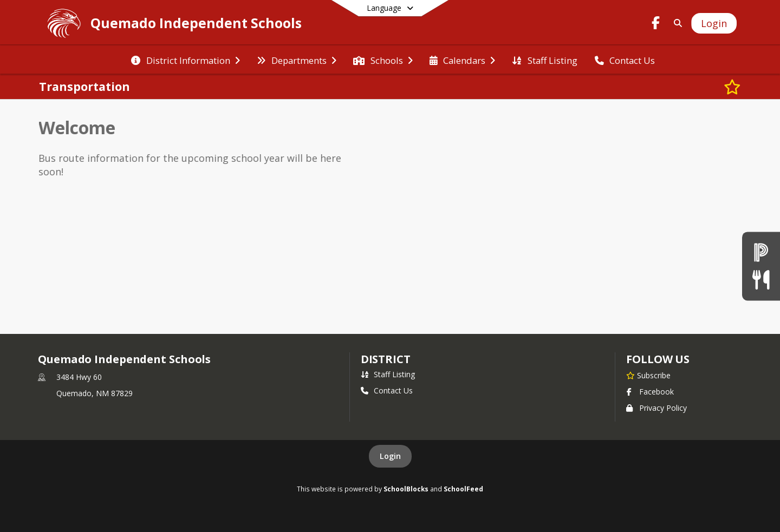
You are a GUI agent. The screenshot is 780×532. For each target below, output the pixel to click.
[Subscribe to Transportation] (732, 87)
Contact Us (387, 390)
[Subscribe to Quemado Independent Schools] (648, 375)
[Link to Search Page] (676, 23)
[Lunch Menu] (761, 280)
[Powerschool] (761, 252)
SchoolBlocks (406, 489)
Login (390, 456)
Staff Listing (388, 374)
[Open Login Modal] (714, 23)
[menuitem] (185, 60)
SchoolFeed (463, 489)
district (386, 359)
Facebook (650, 392)
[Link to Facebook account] (656, 25)
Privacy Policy (656, 408)
